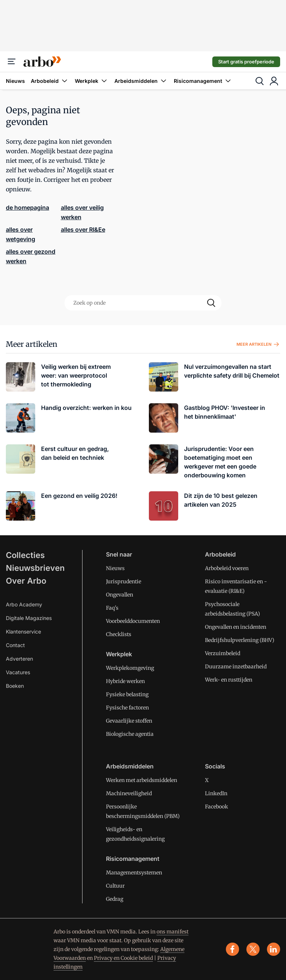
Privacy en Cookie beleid (123, 958)
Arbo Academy (24, 604)
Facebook (217, 807)
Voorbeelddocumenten (133, 621)
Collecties (25, 555)
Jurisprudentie (124, 581)
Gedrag (115, 899)
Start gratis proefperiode (246, 62)
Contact (15, 645)
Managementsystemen (134, 873)
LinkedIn (216, 793)
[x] (253, 949)
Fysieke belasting (127, 694)
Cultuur (115, 886)
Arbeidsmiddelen (141, 81)
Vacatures (18, 672)
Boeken (15, 686)
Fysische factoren (127, 708)
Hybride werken (125, 681)
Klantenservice (23, 632)
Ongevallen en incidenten (236, 627)
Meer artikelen (258, 344)
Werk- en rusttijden (229, 680)
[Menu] (12, 62)
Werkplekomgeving (130, 668)
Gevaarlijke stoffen (129, 721)
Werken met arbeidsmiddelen (142, 780)
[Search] (211, 303)
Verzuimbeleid (223, 653)
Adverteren (19, 659)
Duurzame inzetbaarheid (236, 667)
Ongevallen (120, 595)
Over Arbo (26, 581)
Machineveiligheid (129, 793)
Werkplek (92, 81)
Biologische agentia (130, 734)
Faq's (112, 608)
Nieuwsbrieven (35, 568)
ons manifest (173, 932)
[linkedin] (274, 949)
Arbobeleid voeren (227, 568)
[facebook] (232, 949)
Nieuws (15, 81)
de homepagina (27, 208)
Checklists (119, 634)
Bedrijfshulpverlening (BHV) (240, 640)
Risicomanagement (203, 81)
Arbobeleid (50, 81)
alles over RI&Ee (83, 230)
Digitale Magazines (29, 618)
